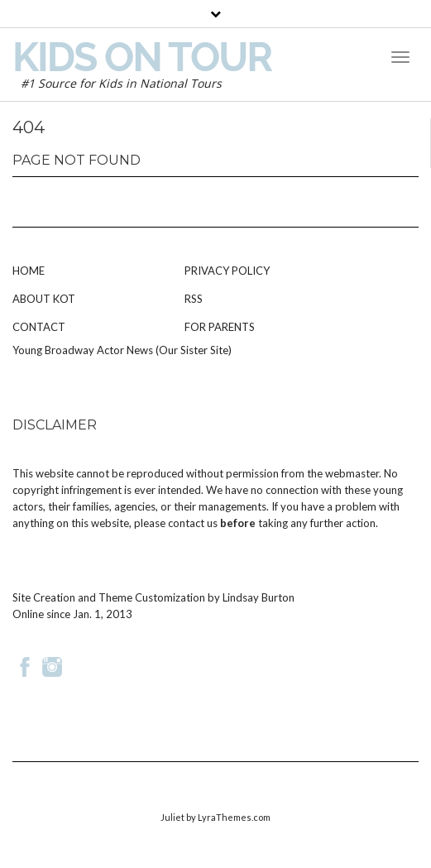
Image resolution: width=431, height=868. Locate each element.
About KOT (44, 299)
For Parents (220, 327)
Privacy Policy (227, 271)
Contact (39, 327)
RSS (194, 299)
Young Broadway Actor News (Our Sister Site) (122, 350)
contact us (193, 523)
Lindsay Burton (259, 597)
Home (29, 271)
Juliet (172, 817)
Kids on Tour (142, 57)
